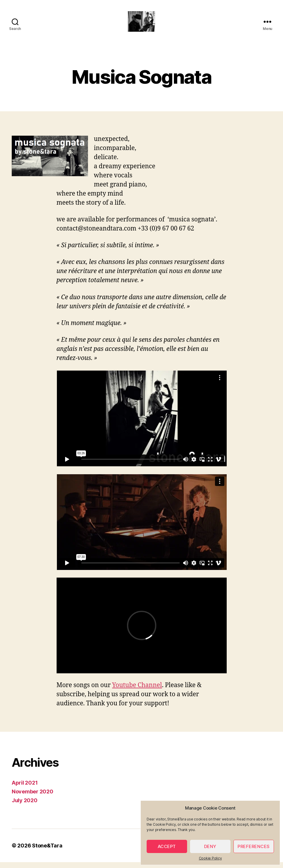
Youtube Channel (137, 691)
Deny (210, 846)
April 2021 (25, 789)
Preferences (254, 846)
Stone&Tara (47, 851)
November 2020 (33, 797)
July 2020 (25, 806)
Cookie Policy (210, 858)
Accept (167, 846)
